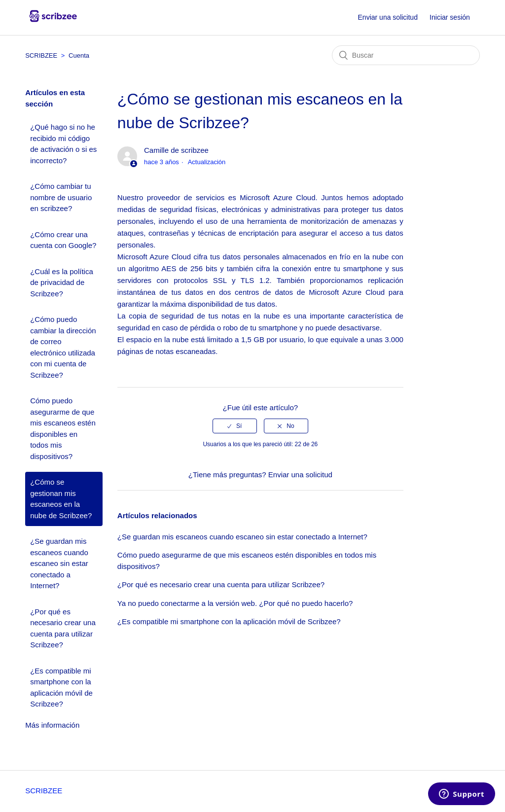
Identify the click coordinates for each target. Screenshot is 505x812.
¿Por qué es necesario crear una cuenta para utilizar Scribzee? (63, 628)
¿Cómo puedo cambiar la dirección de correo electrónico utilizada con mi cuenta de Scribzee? (63, 347)
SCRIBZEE (41, 55)
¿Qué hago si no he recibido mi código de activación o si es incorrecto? (63, 144)
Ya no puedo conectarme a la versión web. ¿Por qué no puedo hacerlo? (235, 603)
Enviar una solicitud (388, 17)
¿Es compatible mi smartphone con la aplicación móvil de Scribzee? (61, 688)
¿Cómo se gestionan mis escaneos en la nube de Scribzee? (61, 499)
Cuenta (79, 55)
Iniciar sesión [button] (450, 17)
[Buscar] (406, 55)
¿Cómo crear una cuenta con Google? (63, 240)
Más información (52, 725)
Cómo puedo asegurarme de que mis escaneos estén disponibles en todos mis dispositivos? (63, 428)
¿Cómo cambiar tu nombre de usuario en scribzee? (61, 197)
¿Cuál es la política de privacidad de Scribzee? (62, 282)
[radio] (235, 426)
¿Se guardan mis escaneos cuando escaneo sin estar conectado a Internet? (59, 563)
